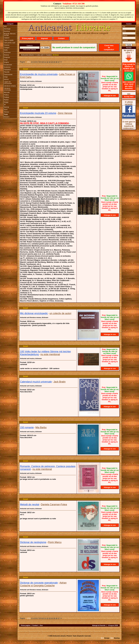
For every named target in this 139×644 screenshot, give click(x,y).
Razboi (6, 100)
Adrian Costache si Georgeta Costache (43, 584)
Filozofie (7, 72)
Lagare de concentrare (8, 83)
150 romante (27, 427)
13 (50, 62)
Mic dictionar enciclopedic (34, 313)
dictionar (56, 55)
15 (54, 62)
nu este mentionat (50, 354)
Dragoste (7, 57)
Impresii (44, 38)
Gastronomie (8, 74)
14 (52, 62)
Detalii (26, 69)
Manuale (7, 92)
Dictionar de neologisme (33, 542)
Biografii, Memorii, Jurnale (10, 35)
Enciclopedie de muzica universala (39, 74)
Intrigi (6, 77)
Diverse (6, 55)
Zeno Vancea (65, 113)
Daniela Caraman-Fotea (54, 504)
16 (56, 62)
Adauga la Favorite (99, 625)
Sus (41, 625)
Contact (61, 38)
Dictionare (7, 52)
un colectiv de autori (60, 313)
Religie (6, 102)
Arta (5, 26)
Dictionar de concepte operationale (39, 583)
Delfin (6, 50)
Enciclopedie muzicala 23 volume (38, 113)
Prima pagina (26, 625)
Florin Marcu (55, 542)
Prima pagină (28, 38)
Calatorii (7, 38)
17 (59, 62)
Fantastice (7, 70)
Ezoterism (7, 67)
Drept (6, 60)
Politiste (7, 97)
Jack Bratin (60, 382)
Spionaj (6, 107)
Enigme (6, 62)
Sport (6, 109)
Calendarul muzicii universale (36, 382)
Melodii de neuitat (30, 504)
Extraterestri (8, 65)
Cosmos (7, 45)
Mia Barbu (41, 427)
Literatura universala (7, 89)
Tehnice (7, 112)
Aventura (7, 31)
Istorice (6, 79)
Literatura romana (10, 86)
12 (47, 62)
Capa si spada (9, 40)
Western (7, 117)
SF (5, 105)
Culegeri (7, 48)
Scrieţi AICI (129, 97)
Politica (6, 95)
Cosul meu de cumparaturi (109, 47)
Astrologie (7, 29)
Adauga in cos (110, 96)
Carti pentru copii (10, 43)
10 (43, 62)
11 (45, 62)
